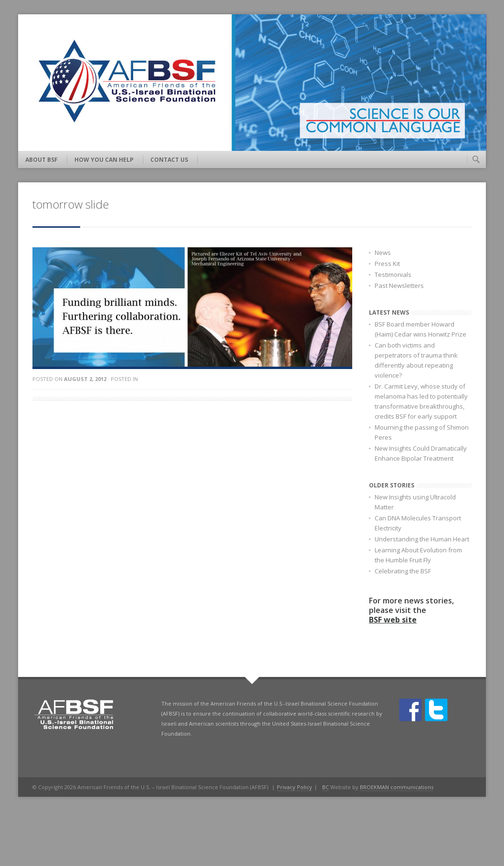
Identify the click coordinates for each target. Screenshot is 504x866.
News (383, 253)
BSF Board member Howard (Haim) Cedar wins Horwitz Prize (420, 329)
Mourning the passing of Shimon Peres (422, 432)
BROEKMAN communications (397, 787)
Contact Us (169, 160)
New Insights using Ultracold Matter (415, 502)
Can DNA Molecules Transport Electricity (418, 523)
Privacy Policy (294, 787)
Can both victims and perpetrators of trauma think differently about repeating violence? (416, 360)
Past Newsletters (399, 285)
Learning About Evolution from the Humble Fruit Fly (418, 555)
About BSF (42, 160)
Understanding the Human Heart (422, 539)
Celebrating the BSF (403, 571)
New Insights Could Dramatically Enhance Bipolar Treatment (421, 453)
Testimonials (393, 275)
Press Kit (387, 264)
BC (325, 787)
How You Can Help (104, 160)
